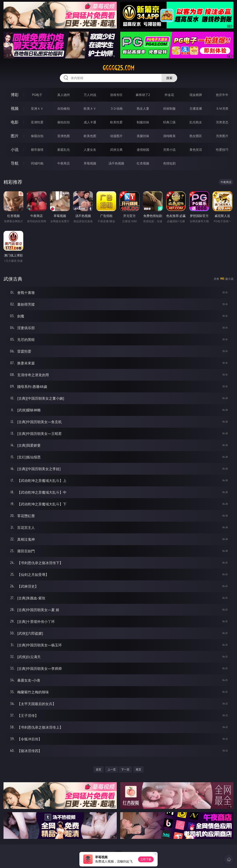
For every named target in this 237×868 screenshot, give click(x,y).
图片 (15, 136)
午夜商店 (64, 163)
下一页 (125, 769)
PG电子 (37, 95)
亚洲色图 (64, 136)
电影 (15, 122)
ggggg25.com (118, 68)
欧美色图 (90, 136)
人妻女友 (90, 150)
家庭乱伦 (64, 150)
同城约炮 (37, 163)
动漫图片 (116, 136)
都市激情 (37, 150)
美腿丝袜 (143, 136)
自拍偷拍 (64, 108)
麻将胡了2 (143, 95)
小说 (15, 149)
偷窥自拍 (37, 136)
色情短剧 (169, 163)
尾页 (138, 769)
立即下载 (146, 859)
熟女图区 (196, 136)
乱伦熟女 (196, 122)
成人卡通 (90, 122)
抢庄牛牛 (222, 95)
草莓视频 (90, 163)
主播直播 (196, 108)
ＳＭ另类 (222, 108)
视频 (15, 108)
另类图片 (222, 136)
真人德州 (64, 95)
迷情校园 (143, 150)
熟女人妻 (143, 108)
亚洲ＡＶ (37, 108)
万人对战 (90, 95)
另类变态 (222, 122)
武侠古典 (116, 150)
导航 (15, 163)
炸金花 (169, 95)
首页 (99, 769)
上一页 (112, 769)
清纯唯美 (169, 136)
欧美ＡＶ (90, 108)
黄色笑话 (196, 150)
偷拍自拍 (64, 122)
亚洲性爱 (37, 122)
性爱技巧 (222, 150)
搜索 (169, 78)
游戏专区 (116, 95)
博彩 (15, 95)
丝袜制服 (169, 108)
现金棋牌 (196, 95)
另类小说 (169, 150)
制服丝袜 (143, 122)
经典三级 (169, 122)
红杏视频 (143, 163)
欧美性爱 (116, 122)
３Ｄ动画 (116, 108)
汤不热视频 (116, 163)
